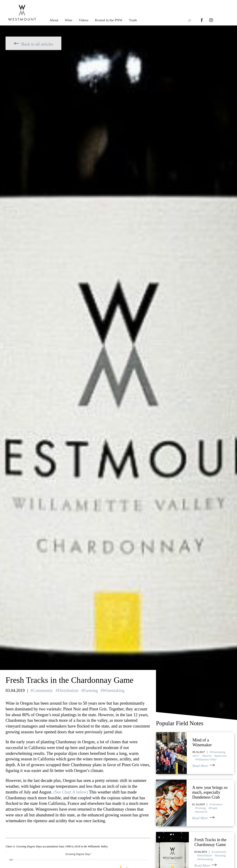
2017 (196, 756)
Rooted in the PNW (109, 20)
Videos (84, 20)
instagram (211, 20)
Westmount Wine (22, 13)
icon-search (189, 21)
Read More (200, 766)
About (54, 20)
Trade (133, 20)
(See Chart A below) (71, 792)
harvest (207, 756)
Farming (90, 691)
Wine (69, 20)
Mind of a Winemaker (202, 742)
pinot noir (221, 756)
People (214, 808)
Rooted (201, 812)
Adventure (217, 804)
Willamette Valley (206, 759)
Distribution (68, 691)
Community (43, 691)
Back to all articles (37, 44)
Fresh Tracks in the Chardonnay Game (210, 842)
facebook (203, 20)
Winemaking (114, 691)
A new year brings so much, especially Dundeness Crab (210, 792)
